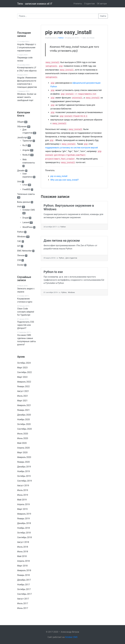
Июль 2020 (23, 434)
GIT (19, 246)
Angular (26, 150)
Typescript (27, 141)
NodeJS (26, 155)
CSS (19, 260)
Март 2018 (22, 566)
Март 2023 (22, 368)
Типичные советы (26, 194)
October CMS (29, 210)
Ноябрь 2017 (24, 585)
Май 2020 (22, 443)
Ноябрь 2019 (24, 471)
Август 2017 (23, 599)
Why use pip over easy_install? (65, 180)
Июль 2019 (23, 490)
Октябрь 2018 (24, 533)
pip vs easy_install (59, 176)
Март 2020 (22, 453)
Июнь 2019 (23, 495)
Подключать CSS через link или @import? (26, 325)
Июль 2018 (23, 547)
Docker (20, 265)
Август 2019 (23, 486)
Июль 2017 (23, 603)
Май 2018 (22, 556)
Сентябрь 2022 (24, 372)
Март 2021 (22, 401)
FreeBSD (26, 189)
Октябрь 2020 (24, 424)
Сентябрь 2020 (24, 429)
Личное (21, 255)
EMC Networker (24, 251)
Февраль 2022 (24, 382)
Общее (20, 122)
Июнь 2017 (23, 608)
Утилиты (78, 4)
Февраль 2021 (24, 405)
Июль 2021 (23, 396)
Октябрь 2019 (24, 476)
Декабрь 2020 (24, 415)
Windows (21, 237)
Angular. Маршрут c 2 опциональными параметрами (27, 47)
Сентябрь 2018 (24, 537)
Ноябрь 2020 (24, 419)
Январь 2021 (23, 410)
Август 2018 (23, 542)
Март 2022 (22, 377)
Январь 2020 (23, 462)
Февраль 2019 (24, 514)
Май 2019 (22, 500)
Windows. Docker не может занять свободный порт (27, 97)
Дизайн (21, 171)
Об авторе (102, 4)
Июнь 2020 (23, 438)
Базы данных (24, 202)
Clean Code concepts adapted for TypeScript (26, 312)
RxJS (25, 145)
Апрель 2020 (23, 448)
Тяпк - (35, 4)
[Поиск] (58, 16)
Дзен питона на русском (62, 241)
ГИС (19, 241)
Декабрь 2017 (24, 580)
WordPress (28, 227)
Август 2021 (23, 391)
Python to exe (53, 272)
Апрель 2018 (23, 561)
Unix (19, 182)
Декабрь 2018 (24, 523)
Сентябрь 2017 (24, 594)
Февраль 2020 (24, 457)
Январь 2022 (23, 386)
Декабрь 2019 (24, 467)
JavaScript (22, 138)
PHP (19, 207)
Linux (25, 185)
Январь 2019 (23, 519)
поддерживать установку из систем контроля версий (71, 148)
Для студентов (71, 258)
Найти (103, 16)
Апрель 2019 (23, 504)
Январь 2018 (23, 575)
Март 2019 (22, 509)
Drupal (25, 218)
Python (20, 232)
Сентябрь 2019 (24, 481)
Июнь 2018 (23, 552)
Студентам (89, 4)
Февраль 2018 (24, 570)
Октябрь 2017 (24, 589)
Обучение (22, 127)
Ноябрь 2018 (24, 528)
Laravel (26, 222)
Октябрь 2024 (24, 363)
